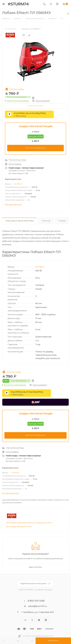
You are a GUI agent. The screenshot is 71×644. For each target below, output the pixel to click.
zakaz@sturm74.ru (38, 607)
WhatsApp (39, 621)
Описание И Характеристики (20, 221)
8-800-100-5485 (36, 602)
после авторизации (18, 97)
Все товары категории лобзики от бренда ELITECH (29, 524)
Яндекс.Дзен (46, 621)
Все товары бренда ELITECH (19, 527)
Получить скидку (17, 89)
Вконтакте (25, 621)
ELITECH (18, 184)
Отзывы (62, 221)
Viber (32, 621)
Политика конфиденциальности (38, 637)
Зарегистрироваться (35, 148)
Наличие (46, 221)
